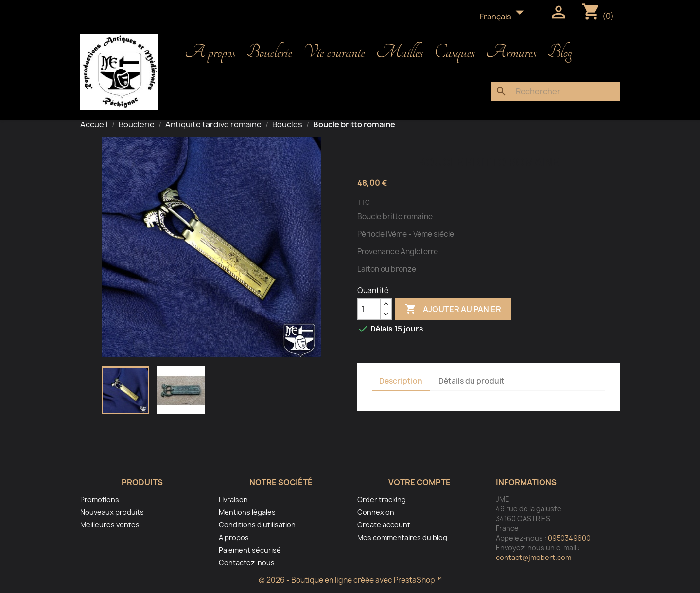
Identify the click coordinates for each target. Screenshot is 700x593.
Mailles (400, 52)
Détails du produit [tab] (472, 381)
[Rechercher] (556, 91)
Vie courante (334, 52)
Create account (384, 525)
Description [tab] (401, 381)
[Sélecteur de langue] (505, 17)
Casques (454, 52)
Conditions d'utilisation (257, 525)
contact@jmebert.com (534, 557)
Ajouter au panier (453, 309)
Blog (560, 52)
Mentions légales (247, 512)
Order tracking (382, 499)
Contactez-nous (247, 563)
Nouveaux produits (112, 512)
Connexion (376, 512)
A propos (210, 52)
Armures (511, 52)
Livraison (233, 499)
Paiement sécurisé (250, 550)
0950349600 (569, 538)
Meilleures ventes (110, 525)
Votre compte (420, 482)
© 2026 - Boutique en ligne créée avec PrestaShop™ (350, 580)
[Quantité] (369, 309)
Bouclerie (269, 52)
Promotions (100, 499)
